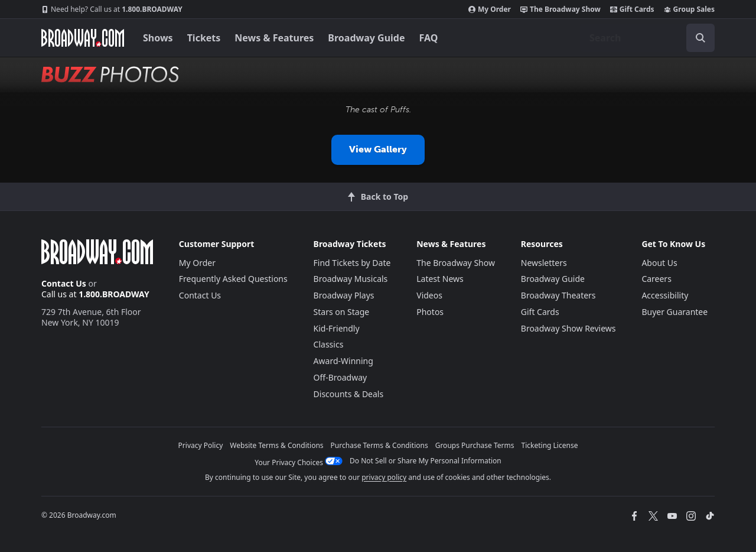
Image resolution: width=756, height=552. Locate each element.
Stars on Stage (342, 312)
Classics (329, 344)
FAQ (429, 38)
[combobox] (647, 38)
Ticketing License (550, 445)
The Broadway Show (561, 9)
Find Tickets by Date (352, 263)
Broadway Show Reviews (568, 328)
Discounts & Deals (349, 394)
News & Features (274, 38)
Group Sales (689, 9)
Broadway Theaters (558, 295)
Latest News (440, 279)
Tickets (204, 38)
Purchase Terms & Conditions (379, 445)
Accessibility (665, 295)
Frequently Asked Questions (233, 279)
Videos (429, 295)
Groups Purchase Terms (475, 445)
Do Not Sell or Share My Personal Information (426, 461)
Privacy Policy (201, 445)
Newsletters (544, 263)
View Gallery (378, 149)
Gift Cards (632, 9)
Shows (158, 38)
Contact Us (64, 283)
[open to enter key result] (700, 38)
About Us (659, 263)
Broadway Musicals (351, 279)
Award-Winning (343, 361)
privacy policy (384, 477)
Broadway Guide (366, 38)
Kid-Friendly (337, 328)
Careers (656, 279)
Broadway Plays (344, 295)
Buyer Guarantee (674, 312)
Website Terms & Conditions (276, 445)
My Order (490, 9)
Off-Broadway (340, 377)
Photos (430, 312)
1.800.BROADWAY (112, 9)
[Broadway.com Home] (83, 38)
